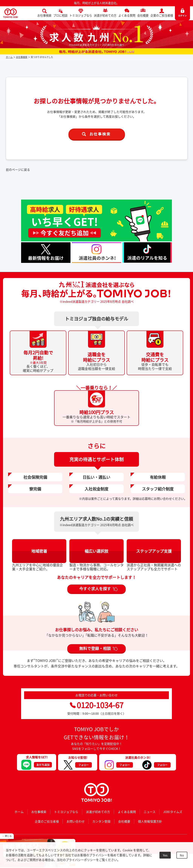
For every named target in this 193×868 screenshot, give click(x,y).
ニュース (150, 812)
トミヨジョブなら (81, 15)
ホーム (9, 57)
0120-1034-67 (97, 705)
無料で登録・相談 (95, 648)
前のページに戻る (18, 170)
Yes (165, 855)
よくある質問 (127, 15)
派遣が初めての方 (105, 15)
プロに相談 (60, 15)
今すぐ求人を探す (95, 589)
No (182, 855)
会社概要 (143, 15)
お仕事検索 (44, 15)
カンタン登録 (101, 821)
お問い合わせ (76, 821)
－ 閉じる (7, 836)
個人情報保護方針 (150, 821)
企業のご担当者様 (162, 15)
